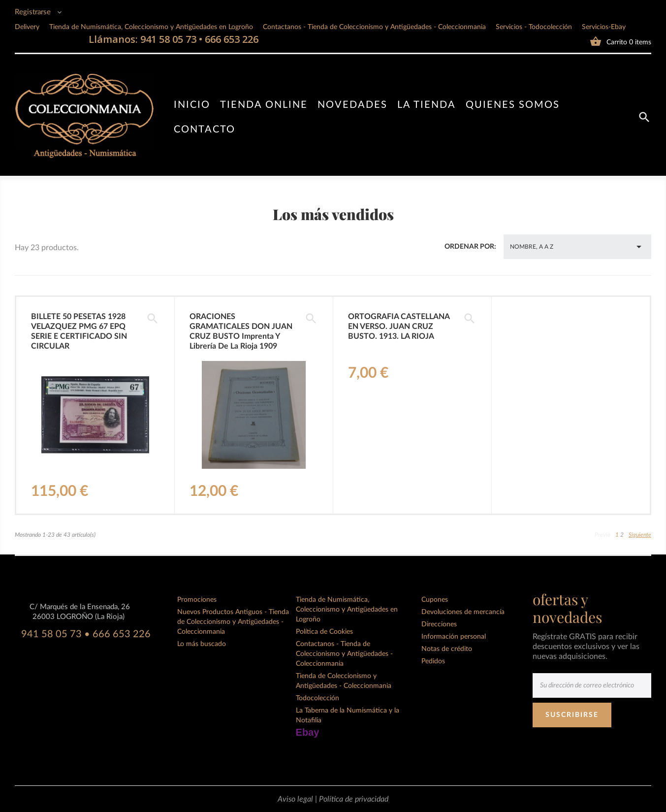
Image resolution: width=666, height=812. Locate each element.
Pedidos (433, 661)
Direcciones (439, 624)
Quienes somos (513, 105)
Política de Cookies (324, 632)
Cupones (435, 600)
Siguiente (640, 535)
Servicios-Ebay (604, 27)
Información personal (454, 637)
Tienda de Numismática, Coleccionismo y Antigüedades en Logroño (151, 27)
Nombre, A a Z (577, 247)
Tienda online (264, 105)
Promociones (197, 600)
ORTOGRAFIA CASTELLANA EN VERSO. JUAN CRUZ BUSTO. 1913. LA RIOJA (399, 326)
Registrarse (34, 12)
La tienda (427, 105)
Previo (603, 535)
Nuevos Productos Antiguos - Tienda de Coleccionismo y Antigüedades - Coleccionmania (233, 622)
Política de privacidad (354, 799)
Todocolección (317, 698)
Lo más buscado (202, 644)
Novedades (352, 105)
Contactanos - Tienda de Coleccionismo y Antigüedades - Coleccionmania (374, 27)
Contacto (205, 130)
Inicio (192, 105)
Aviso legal (296, 799)
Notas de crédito (447, 649)
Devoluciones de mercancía (463, 612)
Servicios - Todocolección (534, 27)
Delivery (27, 27)
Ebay (308, 732)
